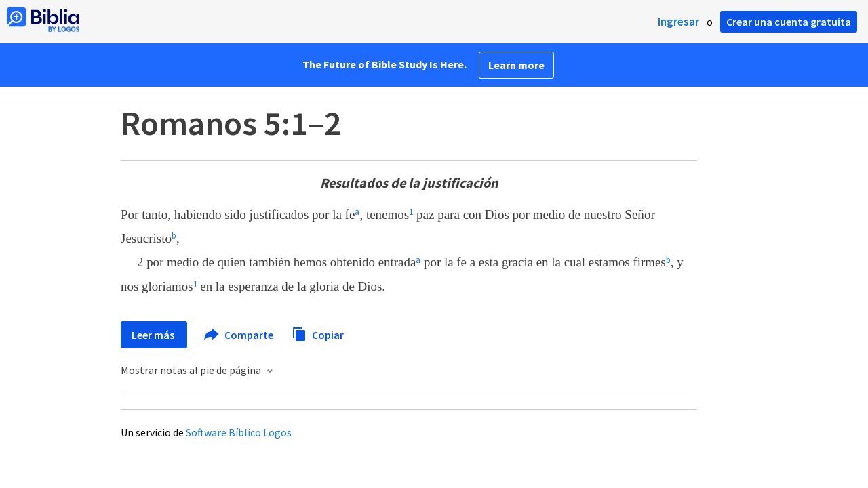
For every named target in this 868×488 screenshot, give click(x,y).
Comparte (239, 335)
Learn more (516, 65)
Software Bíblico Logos (239, 432)
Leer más (154, 335)
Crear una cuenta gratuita (789, 22)
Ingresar (678, 22)
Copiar (318, 333)
